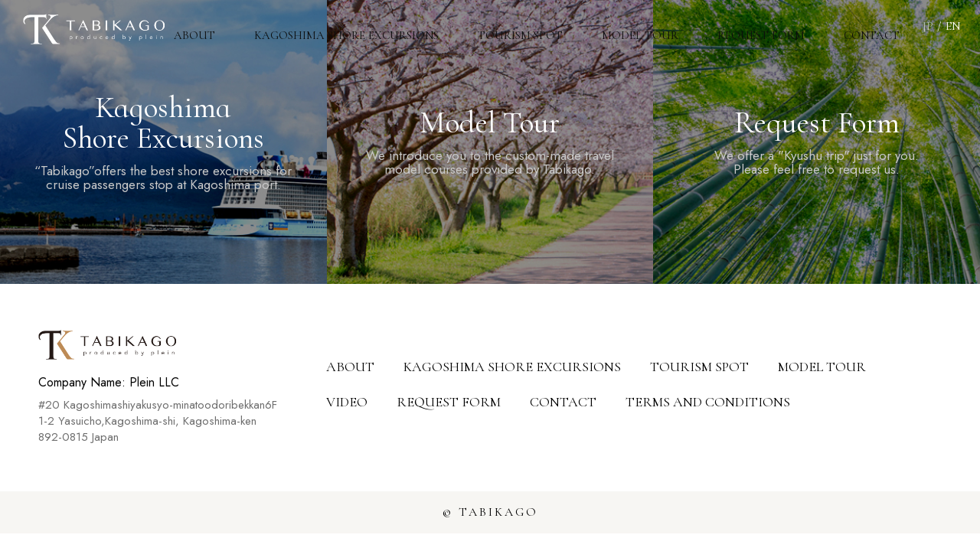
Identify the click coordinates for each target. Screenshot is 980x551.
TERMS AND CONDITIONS (708, 402)
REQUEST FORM (781, 27)
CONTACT (879, 27)
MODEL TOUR (673, 27)
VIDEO (347, 402)
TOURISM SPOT (565, 27)
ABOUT (258, 27)
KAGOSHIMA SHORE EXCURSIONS (399, 27)
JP (928, 26)
